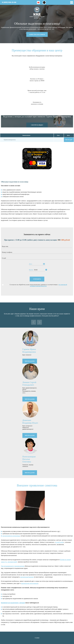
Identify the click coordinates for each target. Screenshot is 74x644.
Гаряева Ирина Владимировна (29, 350)
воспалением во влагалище (11, 536)
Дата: (31, 264)
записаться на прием (37, 34)
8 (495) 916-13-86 (9, 2)
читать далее (30, 361)
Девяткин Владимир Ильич (30, 421)
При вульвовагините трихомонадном (13, 566)
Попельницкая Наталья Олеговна (29, 459)
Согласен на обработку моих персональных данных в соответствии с (38, 285)
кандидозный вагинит (27, 577)
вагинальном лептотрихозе (30, 583)
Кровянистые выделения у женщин (13, 603)
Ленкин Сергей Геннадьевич (29, 384)
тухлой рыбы (59, 542)
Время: (31, 270)
